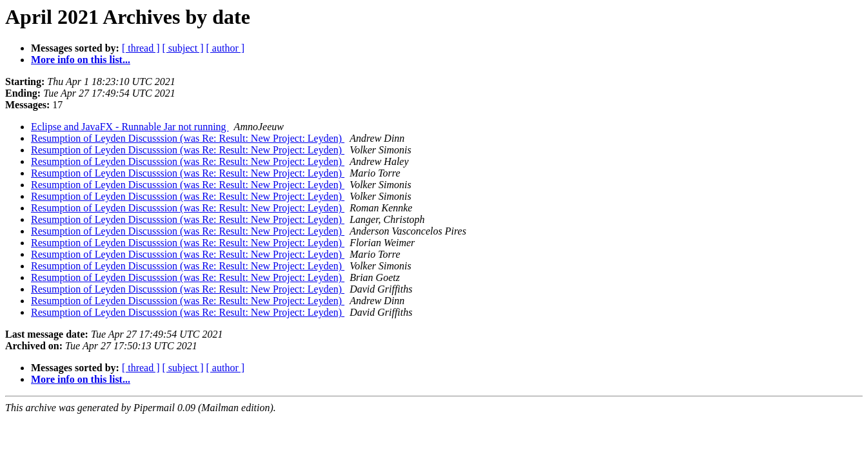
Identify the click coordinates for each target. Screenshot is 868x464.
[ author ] (226, 48)
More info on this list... (81, 60)
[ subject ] (183, 48)
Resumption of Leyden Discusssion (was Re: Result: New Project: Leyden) (188, 138)
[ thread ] (141, 48)
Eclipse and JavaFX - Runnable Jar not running (130, 127)
